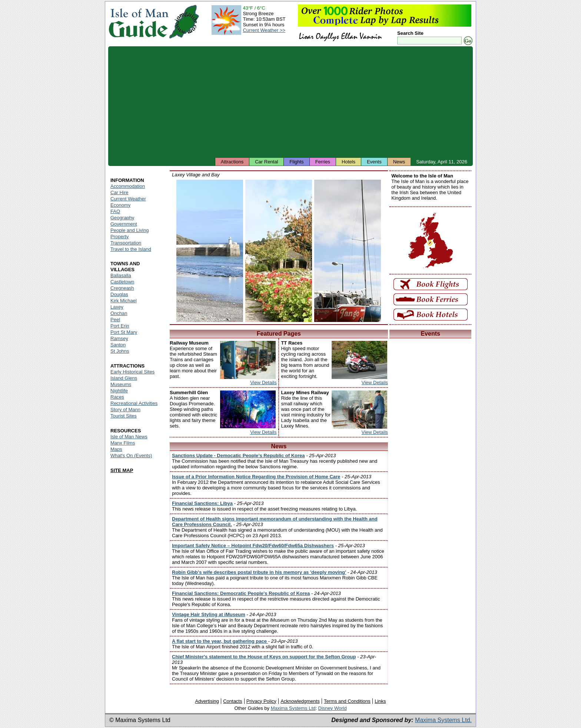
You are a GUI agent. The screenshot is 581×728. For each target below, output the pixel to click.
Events (374, 162)
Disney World (333, 708)
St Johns (120, 351)
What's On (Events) (131, 456)
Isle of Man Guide (138, 22)
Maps (116, 449)
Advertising (207, 701)
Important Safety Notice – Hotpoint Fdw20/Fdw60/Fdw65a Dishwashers (253, 546)
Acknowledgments (300, 701)
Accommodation (128, 186)
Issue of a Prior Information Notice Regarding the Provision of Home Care (256, 477)
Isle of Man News (129, 437)
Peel (115, 320)
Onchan (119, 313)
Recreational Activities (134, 403)
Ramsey (119, 338)
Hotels (348, 162)
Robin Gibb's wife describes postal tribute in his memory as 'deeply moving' (259, 572)
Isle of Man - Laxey (210, 251)
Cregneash (122, 288)
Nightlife (119, 391)
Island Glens (124, 378)
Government (124, 224)
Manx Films (123, 443)
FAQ (115, 211)
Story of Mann (125, 410)
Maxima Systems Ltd (293, 708)
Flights (296, 162)
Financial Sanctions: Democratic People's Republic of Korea (241, 593)
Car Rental (266, 162)
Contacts (233, 701)
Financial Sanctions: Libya (202, 503)
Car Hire (119, 192)
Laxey (117, 307)
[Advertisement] (290, 102)
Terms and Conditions (347, 701)
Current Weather (128, 199)
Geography (122, 218)
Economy (120, 205)
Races (117, 397)
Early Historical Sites (132, 372)
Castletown (122, 282)
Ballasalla (121, 275)
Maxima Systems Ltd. (443, 720)
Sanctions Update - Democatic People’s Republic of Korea (238, 456)
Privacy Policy (261, 701)
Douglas (119, 294)
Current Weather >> (264, 30)
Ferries (323, 162)
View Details (263, 383)
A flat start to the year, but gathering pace (220, 641)
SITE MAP (122, 470)
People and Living (130, 230)
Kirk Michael (124, 301)
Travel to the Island (131, 249)
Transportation (126, 243)
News (399, 162)
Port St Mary (124, 332)
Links (380, 701)
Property (119, 237)
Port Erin (120, 326)
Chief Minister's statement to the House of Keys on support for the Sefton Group (264, 657)
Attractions (232, 162)
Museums (121, 384)
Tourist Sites (124, 416)
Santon (118, 345)
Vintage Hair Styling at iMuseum (209, 614)
